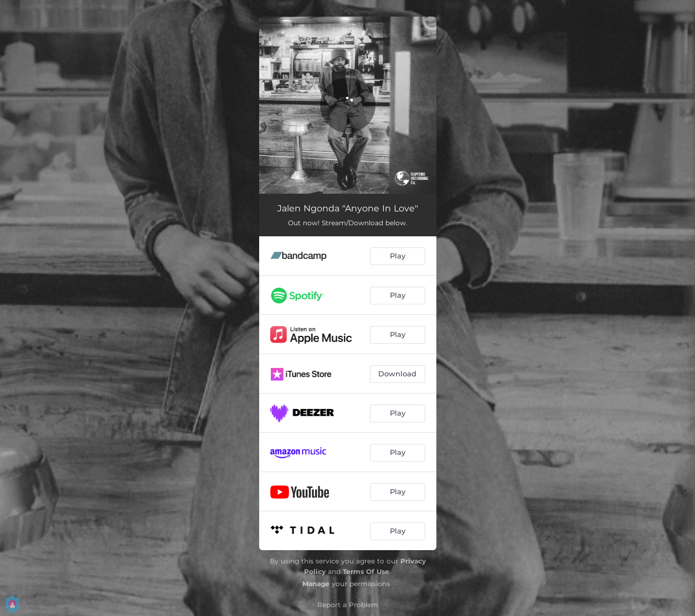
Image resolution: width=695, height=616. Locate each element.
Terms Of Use (366, 571)
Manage (316, 584)
